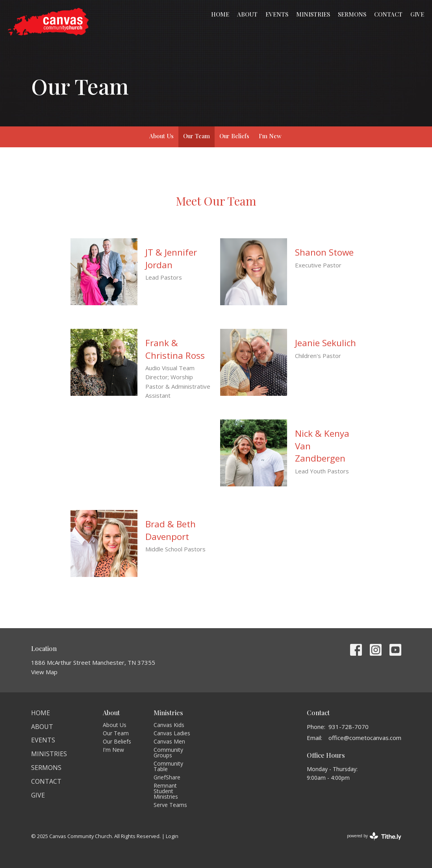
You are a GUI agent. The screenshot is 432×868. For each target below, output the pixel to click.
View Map (44, 672)
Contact (388, 14)
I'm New (270, 136)
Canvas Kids (169, 725)
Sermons (352, 14)
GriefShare (167, 777)
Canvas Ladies (172, 733)
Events (277, 14)
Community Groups (168, 752)
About (247, 14)
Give (417, 14)
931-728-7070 (349, 727)
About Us (161, 136)
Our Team (197, 136)
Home (220, 14)
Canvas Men (169, 741)
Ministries (313, 14)
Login (172, 836)
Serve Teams (170, 805)
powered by (374, 836)
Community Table (168, 766)
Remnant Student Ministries (166, 791)
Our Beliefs (234, 136)
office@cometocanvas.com (365, 738)
